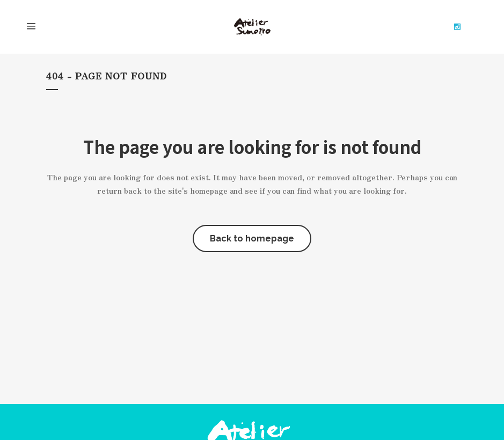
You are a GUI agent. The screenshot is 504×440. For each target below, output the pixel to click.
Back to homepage (252, 239)
